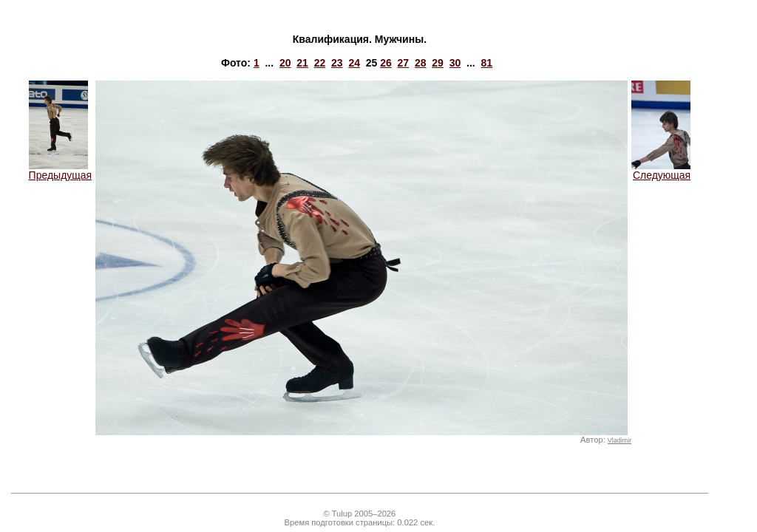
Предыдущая (61, 170)
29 (438, 63)
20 (285, 63)
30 (455, 63)
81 (486, 63)
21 (302, 63)
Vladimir (619, 440)
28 (421, 63)
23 (337, 63)
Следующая (661, 170)
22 (320, 63)
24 (354, 63)
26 (386, 63)
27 (404, 63)
